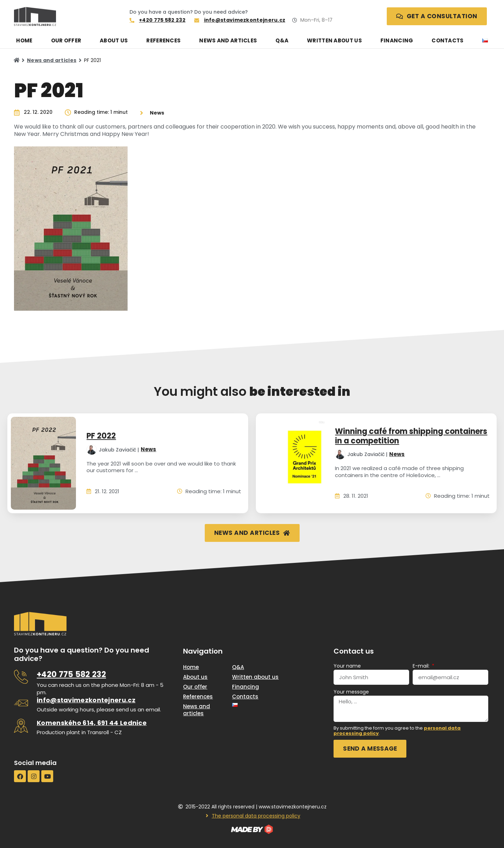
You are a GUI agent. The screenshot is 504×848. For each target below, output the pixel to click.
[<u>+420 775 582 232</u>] (21, 677)
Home (24, 40)
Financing (397, 40)
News (148, 449)
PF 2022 (101, 436)
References (163, 40)
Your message (351, 692)
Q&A (282, 40)
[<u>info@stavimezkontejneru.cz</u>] (21, 703)
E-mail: (422, 666)
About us (114, 40)
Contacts (447, 40)
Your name (347, 666)
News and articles (228, 40)
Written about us (334, 40)
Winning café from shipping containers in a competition (411, 436)
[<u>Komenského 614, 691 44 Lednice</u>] (21, 726)
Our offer (66, 40)
